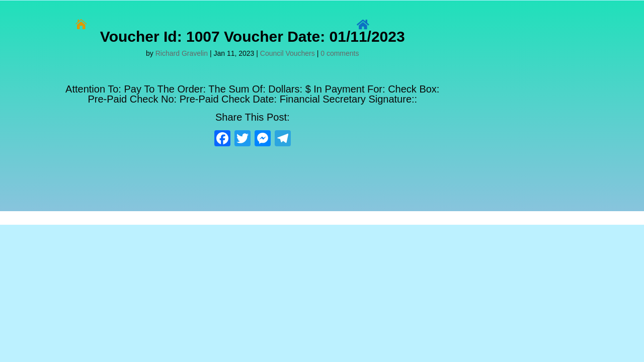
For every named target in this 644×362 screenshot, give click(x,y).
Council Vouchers (288, 53)
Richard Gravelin (182, 53)
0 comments (340, 53)
